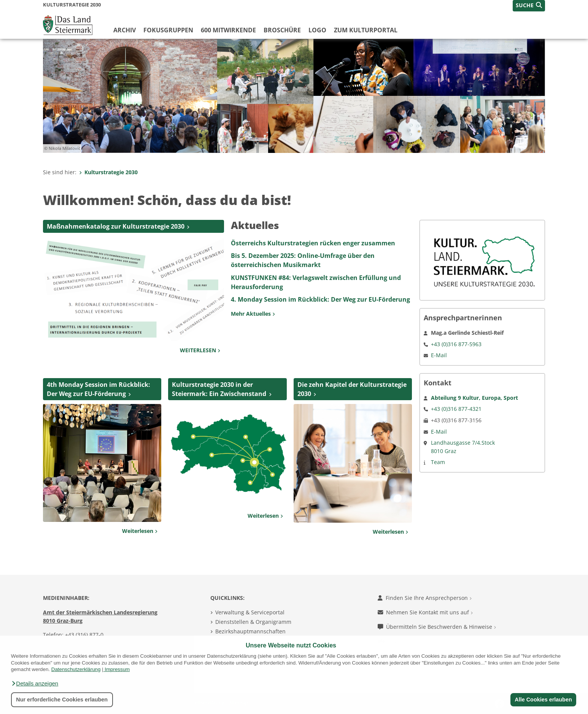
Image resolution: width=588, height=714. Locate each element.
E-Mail (439, 355)
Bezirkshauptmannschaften (250, 631)
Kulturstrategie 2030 (108, 172)
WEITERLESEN (200, 350)
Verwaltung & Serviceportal (250, 612)
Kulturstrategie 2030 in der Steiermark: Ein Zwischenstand (219, 389)
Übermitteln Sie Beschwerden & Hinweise (437, 627)
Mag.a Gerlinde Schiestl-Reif (467, 333)
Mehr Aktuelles (253, 314)
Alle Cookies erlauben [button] (543, 700)
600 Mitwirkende (228, 30)
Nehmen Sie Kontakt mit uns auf (425, 612)
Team (438, 462)
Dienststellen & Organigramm (253, 622)
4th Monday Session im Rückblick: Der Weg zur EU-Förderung (99, 389)
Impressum (117, 669)
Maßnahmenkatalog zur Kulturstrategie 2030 (116, 226)
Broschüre (282, 30)
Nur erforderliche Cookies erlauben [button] (62, 700)
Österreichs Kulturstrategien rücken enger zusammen (313, 243)
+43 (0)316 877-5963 (456, 344)
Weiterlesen (140, 531)
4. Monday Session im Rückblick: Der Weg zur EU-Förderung (320, 299)
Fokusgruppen (168, 30)
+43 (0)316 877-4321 (456, 409)
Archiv (125, 30)
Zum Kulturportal (366, 30)
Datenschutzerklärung (76, 669)
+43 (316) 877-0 (84, 635)
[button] (35, 684)
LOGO (317, 30)
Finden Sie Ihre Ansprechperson (425, 598)
